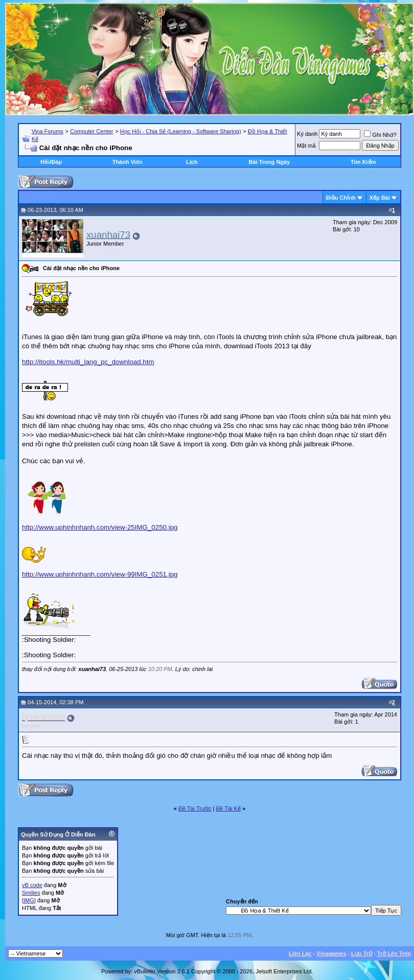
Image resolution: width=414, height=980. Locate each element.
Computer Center (91, 131)
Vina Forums (48, 131)
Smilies (31, 893)
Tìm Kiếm (363, 162)
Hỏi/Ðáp (51, 162)
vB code (32, 885)
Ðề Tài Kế (228, 808)
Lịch (192, 162)
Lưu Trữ (362, 953)
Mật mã (306, 146)
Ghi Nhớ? (380, 135)
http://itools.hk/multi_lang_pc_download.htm (88, 362)
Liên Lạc (300, 953)
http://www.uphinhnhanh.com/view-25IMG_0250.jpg (100, 527)
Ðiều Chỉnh (341, 198)
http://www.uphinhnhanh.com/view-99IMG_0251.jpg (100, 574)
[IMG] (29, 900)
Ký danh (307, 134)
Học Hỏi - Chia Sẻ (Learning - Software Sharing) (181, 131)
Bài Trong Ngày (270, 162)
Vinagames (331, 953)
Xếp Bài (380, 198)
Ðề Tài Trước (195, 808)
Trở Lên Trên (394, 953)
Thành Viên (128, 162)
